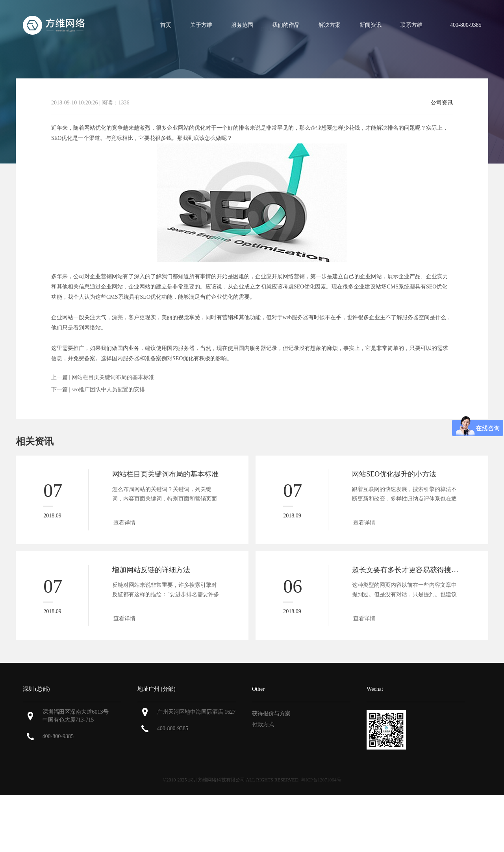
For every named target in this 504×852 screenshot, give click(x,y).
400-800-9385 (58, 736)
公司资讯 (442, 103)
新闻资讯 (371, 25)
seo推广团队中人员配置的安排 (108, 390)
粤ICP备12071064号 (321, 780)
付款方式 (263, 725)
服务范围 (242, 25)
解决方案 (330, 25)
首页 (166, 25)
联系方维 (411, 25)
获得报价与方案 (271, 713)
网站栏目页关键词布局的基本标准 (113, 377)
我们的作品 (286, 25)
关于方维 (201, 25)
